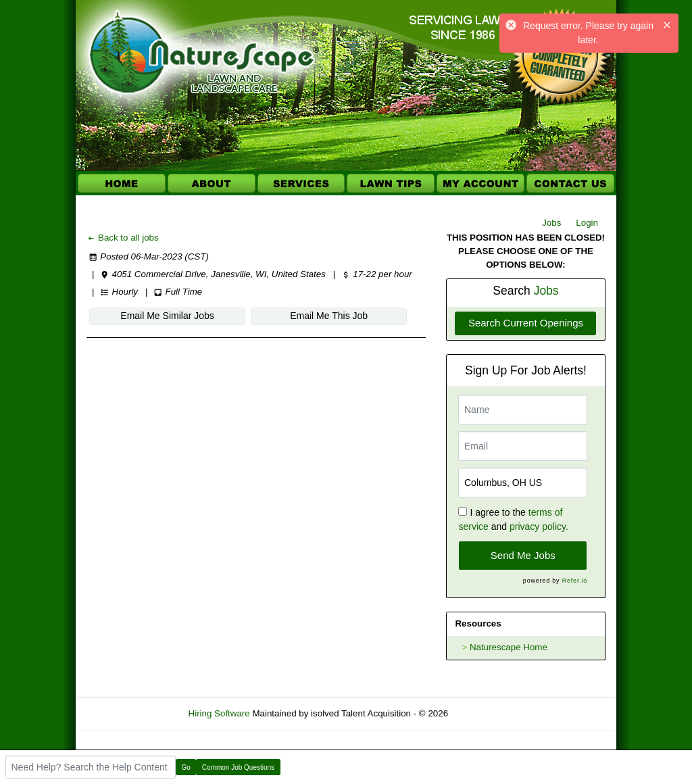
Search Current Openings (526, 323)
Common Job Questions (238, 767)
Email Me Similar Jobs (145, 316)
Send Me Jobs (523, 555)
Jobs (551, 223)
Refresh (488, 713)
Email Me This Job (265, 316)
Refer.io (575, 581)
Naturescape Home (509, 647)
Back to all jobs (123, 238)
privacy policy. (539, 526)
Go (186, 767)
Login (587, 223)
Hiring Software (219, 713)
